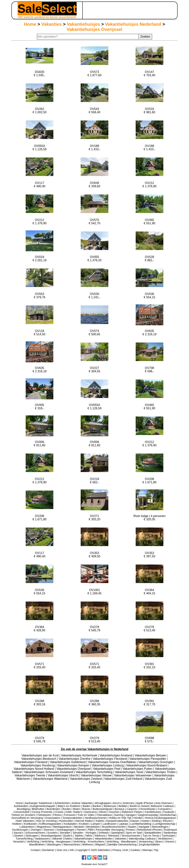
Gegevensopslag (148, 815)
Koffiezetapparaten (50, 824)
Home (30, 24)
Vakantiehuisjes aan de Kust (41, 755)
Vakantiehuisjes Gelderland (68, 762)
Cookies (135, 850)
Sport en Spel (134, 833)
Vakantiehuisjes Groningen (156, 762)
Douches (114, 812)
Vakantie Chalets (62, 839)
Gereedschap (168, 815)
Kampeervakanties (117, 821)
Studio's (68, 836)
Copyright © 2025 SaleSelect (93, 850)
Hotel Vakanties (25, 821)
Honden (138, 818)
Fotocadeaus (104, 815)
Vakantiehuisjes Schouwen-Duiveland (49, 772)
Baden (87, 806)
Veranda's (19, 842)
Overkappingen (65, 830)
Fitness (57, 815)
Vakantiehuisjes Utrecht (63, 775)
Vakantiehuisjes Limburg (108, 765)
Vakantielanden (104, 839)
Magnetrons (44, 827)
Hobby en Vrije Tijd (120, 818)
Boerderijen (53, 809)
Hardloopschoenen (96, 818)
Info (72, 850)
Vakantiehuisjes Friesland (31, 762)
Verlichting (33, 842)
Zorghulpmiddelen (149, 845)
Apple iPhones (145, 803)
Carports (132, 809)
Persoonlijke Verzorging (110, 830)
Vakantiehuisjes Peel (107, 769)
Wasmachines (72, 845)
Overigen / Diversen (42, 830)
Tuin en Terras (151, 836)
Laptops (123, 824)
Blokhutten (38, 809)
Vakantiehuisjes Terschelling (94, 772)
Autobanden (21, 806)
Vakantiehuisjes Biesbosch (39, 759)
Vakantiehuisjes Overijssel (94, 29)
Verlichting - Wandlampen (121, 842)
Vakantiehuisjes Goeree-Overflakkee (112, 762)
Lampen (96, 824)
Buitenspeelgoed (103, 809)
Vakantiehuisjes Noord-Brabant (147, 765)
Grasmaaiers (53, 818)
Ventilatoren (165, 839)
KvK (126, 850)
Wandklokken (37, 845)
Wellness (87, 845)
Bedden (123, 806)
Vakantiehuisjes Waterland (51, 779)
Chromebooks (147, 809)
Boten (77, 809)
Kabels (100, 821)
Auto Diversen (164, 803)
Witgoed (100, 845)
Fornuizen (70, 815)
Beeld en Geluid (139, 806)
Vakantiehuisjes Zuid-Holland (123, 779)
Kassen (135, 821)
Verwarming (146, 842)
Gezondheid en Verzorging (27, 818)
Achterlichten (62, 803)
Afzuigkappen (103, 803)
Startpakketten (153, 833)
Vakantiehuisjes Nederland (133, 24)
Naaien (132, 827)
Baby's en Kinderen (69, 806)
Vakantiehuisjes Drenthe (75, 759)
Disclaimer (48, 850)
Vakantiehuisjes (83, 24)
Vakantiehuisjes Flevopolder (148, 759)
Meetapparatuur (62, 827)
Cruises (59, 812)
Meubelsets (93, 827)
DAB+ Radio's (74, 812)
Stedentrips (170, 833)
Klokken (17, 824)
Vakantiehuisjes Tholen (161, 772)
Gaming (119, 815)
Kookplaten (70, 824)
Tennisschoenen (131, 836)
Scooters (52, 833)
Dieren (103, 812)
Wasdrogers (54, 845)
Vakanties (52, 24)
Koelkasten (30, 824)
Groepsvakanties (73, 818)
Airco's (117, 803)
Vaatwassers (42, 839)
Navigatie (144, 827)
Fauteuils (169, 812)
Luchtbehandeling (141, 824)
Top (156, 850)
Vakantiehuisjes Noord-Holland (34, 769)
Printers (130, 830)
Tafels (89, 836)
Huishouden (66, 821)
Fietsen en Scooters (23, 815)
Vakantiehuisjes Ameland (116, 755)
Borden (67, 809)
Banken (97, 806)
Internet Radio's (84, 821)
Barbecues (110, 806)
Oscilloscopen (20, 830)
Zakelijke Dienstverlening (122, 845)
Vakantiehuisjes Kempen (74, 765)
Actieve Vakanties (82, 803)
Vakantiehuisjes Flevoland (110, 759)
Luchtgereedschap (164, 824)
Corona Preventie (42, 812)
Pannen (81, 830)
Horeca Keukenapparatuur (160, 818)
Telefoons (100, 836)
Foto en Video (86, 815)
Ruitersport (171, 830)
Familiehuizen (153, 812)
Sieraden (65, 833)
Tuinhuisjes (168, 836)
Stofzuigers (32, 836)
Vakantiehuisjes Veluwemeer (133, 775)
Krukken (84, 824)
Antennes (129, 803)
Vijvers (159, 842)
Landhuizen (110, 824)
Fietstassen (44, 815)
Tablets (79, 836)
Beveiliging (23, 809)
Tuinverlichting (24, 839)
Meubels (79, 827)
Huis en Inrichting (46, 821)
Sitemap (147, 850)
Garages (131, 815)
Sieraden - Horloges (84, 833)
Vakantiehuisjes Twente (30, 775)
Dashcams (91, 812)
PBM (91, 830)
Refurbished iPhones (150, 830)
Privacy (117, 850)
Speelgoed (117, 833)
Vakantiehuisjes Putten (138, 769)
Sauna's (18, 833)
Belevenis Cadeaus (162, 806)
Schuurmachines (35, 833)
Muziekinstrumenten (114, 827)
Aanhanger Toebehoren (39, 803)
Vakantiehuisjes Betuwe (151, 755)
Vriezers (170, 842)
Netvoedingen (160, 827)
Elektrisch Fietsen (132, 812)
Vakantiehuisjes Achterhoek (80, 755)
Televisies (113, 836)
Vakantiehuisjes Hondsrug (38, 765)
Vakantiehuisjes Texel (129, 772)
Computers (164, 809)
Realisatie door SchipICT (94, 864)
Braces (86, 809)
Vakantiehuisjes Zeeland (86, 779)
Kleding (156, 821)
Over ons (62, 850)
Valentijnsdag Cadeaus (142, 839)
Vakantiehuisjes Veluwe (97, 775)
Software (104, 833)
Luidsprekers (27, 827)
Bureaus (120, 809)
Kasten (146, 821)
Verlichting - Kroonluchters (89, 842)
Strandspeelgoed (51, 836)
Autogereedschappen (43, 806)
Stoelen (19, 836)
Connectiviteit (21, 812)
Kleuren (167, 821)
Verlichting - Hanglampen (56, 842)
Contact (35, 850)
